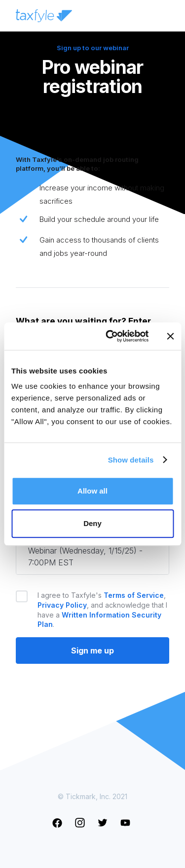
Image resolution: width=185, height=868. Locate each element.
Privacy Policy (62, 605)
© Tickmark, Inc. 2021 (92, 796)
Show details (131, 460)
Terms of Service (134, 595)
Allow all (92, 491)
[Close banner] (170, 336)
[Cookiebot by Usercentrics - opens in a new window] (110, 336)
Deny (92, 523)
